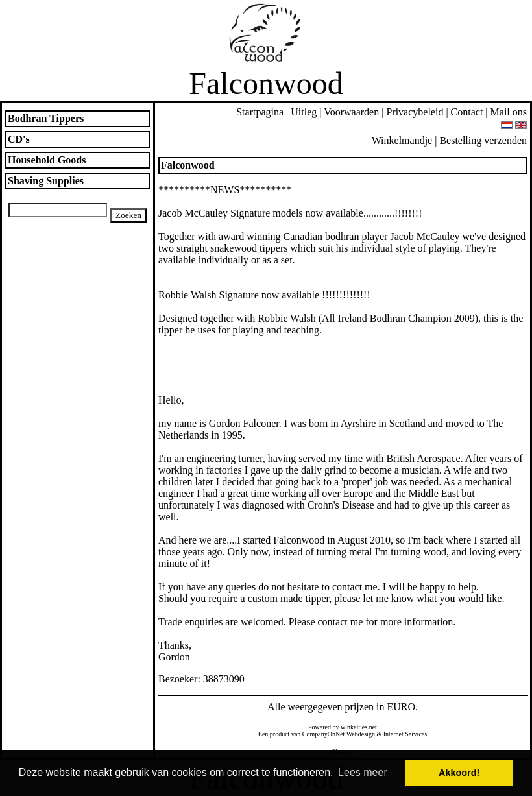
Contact (467, 112)
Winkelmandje (402, 140)
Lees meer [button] (363, 772)
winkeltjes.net (359, 727)
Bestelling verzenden (483, 140)
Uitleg (304, 112)
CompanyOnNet (324, 734)
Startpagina (260, 112)
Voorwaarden (351, 112)
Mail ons (509, 112)
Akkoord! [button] (459, 773)
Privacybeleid (415, 112)
